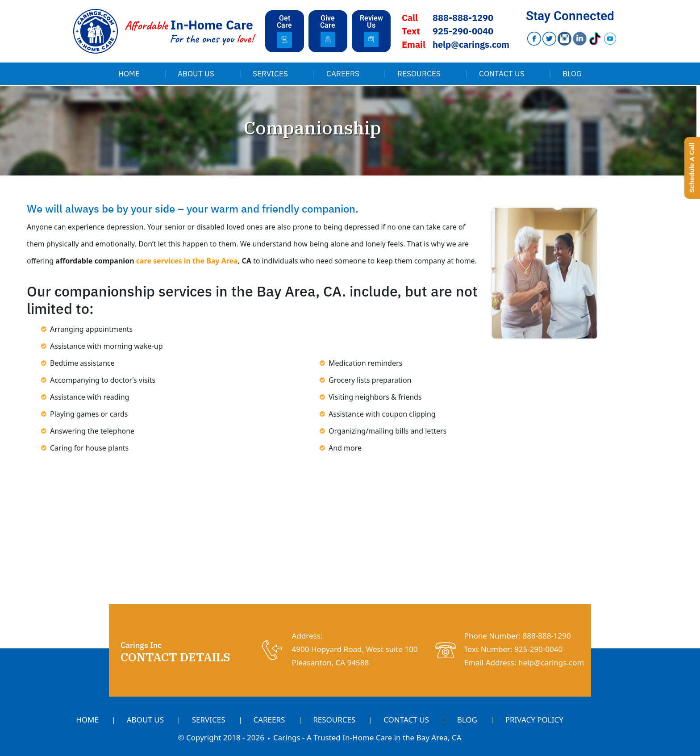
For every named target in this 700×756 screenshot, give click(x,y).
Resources (419, 74)
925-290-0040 (463, 31)
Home (129, 74)
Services (270, 74)
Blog (572, 74)
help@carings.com (471, 44)
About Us (196, 74)
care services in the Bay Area (187, 261)
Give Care (328, 22)
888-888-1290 (463, 18)
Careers (343, 74)
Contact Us (502, 74)
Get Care (284, 22)
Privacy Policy (534, 720)
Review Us (371, 22)
